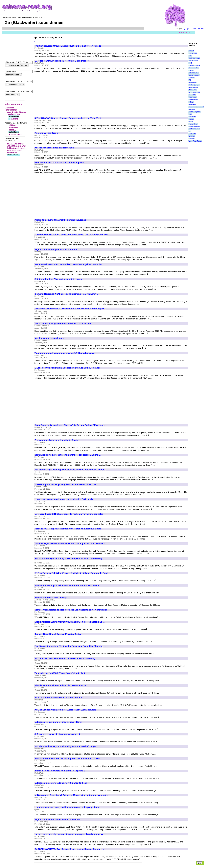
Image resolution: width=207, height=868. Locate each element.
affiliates (13, 125)
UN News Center (194, 129)
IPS (190, 80)
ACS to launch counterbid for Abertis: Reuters (59, 698)
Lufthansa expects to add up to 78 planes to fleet (61, 783)
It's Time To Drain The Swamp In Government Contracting (65, 658)
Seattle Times (193, 124)
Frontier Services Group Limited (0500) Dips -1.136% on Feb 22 (68, 46)
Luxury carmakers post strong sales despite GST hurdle (64, 499)
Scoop (190, 122)
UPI (190, 131)
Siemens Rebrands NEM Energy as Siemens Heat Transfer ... (66, 294)
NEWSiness (192, 95)
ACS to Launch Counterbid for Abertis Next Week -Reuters (65, 710)
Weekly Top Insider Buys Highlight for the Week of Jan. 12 (65, 484)
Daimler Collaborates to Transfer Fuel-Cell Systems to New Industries (71, 610)
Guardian (191, 78)
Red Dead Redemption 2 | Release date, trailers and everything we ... (71, 309)
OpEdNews (192, 105)
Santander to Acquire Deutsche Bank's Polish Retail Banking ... (68, 455)
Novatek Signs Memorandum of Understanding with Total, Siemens (70, 544)
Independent (192, 83)
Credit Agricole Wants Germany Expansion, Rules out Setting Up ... (70, 622)
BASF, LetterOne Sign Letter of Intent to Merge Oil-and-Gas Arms (69, 834)
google (187, 29)
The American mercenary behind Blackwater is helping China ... (68, 807)
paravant (14, 119)
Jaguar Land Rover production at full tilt (56, 249)
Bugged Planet (193, 61)
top (199, 863)
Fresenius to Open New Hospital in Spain (56, 440)
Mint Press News (194, 92)
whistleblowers (15, 134)
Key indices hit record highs (49, 338)
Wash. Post (192, 134)
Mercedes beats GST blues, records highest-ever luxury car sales (69, 514)
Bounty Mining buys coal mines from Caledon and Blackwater (67, 585)
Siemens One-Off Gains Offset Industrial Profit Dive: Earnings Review (71, 235)
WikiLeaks (192, 136)
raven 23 (13, 130)
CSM (190, 63)
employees (14, 127)
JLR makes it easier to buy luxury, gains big (58, 734)
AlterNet (191, 51)
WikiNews (192, 139)
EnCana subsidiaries (15, 144)
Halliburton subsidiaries (17, 148)
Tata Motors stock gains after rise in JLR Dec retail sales (65, 353)
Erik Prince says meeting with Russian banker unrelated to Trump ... (70, 470)
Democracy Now (194, 73)
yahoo (194, 29)
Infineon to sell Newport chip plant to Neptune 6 (60, 771)
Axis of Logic (193, 53)
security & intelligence (16, 112)
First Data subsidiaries (16, 146)
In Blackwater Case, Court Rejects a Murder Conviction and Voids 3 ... (71, 795)
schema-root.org (13, 104)
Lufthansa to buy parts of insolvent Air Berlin (58, 722)
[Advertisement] (59, 93)
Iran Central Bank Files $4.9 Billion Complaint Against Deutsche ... (69, 264)
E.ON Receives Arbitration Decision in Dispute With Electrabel (67, 368)
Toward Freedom (194, 126)
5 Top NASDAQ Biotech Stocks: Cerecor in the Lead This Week (68, 118)
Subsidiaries (12, 152)
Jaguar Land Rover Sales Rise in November (57, 820)
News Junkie (193, 97)
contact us (185, 32)
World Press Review (195, 141)
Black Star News (194, 58)
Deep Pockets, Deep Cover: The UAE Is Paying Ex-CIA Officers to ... (70, 425)
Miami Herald (193, 90)
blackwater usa (14, 114)
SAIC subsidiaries (14, 150)
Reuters (191, 119)
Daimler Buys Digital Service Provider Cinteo (58, 634)
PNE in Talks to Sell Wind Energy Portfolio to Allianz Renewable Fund (71, 573)
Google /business (194, 75)
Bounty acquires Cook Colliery (51, 598)
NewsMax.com (193, 100)
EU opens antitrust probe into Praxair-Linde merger (62, 61)
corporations (12, 110)
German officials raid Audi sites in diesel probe (59, 163)
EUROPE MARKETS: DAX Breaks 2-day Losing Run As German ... (69, 849)
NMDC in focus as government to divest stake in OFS (63, 323)
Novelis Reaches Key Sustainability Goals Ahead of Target (65, 746)
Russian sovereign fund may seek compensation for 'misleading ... (70, 558)
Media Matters (193, 87)
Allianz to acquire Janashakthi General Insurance (60, 220)
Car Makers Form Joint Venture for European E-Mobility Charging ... (70, 646)
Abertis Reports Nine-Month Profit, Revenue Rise (60, 685)
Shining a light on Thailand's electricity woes (58, 279)
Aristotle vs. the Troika (46, 133)
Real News (192, 117)
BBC (190, 56)
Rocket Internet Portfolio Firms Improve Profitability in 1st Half (67, 759)
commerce (10, 108)
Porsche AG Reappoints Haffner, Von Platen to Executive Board (68, 529)
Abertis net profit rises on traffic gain (54, 148)
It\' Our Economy (194, 85)
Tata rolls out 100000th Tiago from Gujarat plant (60, 673)
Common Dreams (194, 65)
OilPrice (191, 102)
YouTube (201, 29)
